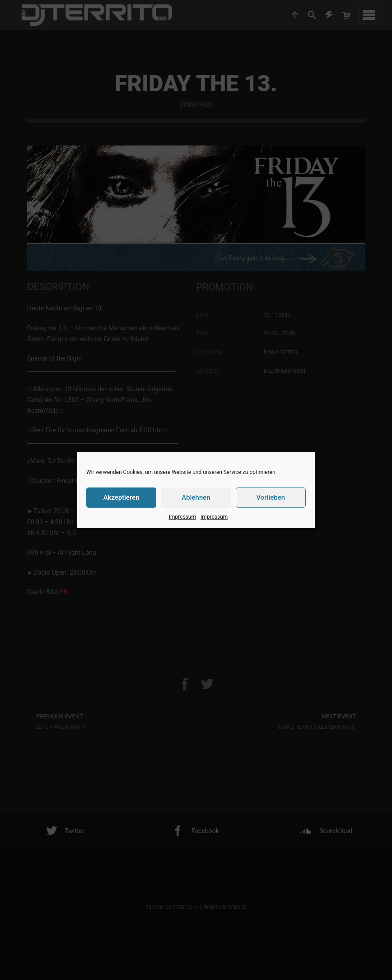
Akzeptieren (121, 497)
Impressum (182, 516)
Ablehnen (196, 497)
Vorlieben (271, 497)
